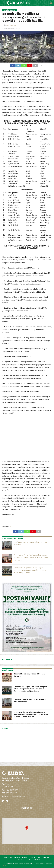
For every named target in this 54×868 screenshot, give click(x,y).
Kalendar (36, 860)
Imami (33, 858)
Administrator (12, 25)
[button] (27, 829)
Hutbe (20, 860)
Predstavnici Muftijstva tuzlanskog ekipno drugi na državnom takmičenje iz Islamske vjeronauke (31, 557)
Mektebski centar (45, 858)
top (11, 527)
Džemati (25, 858)
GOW (5, 865)
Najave (27, 860)
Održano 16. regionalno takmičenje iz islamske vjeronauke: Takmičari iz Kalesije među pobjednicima (31, 570)
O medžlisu (8, 858)
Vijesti (17, 858)
